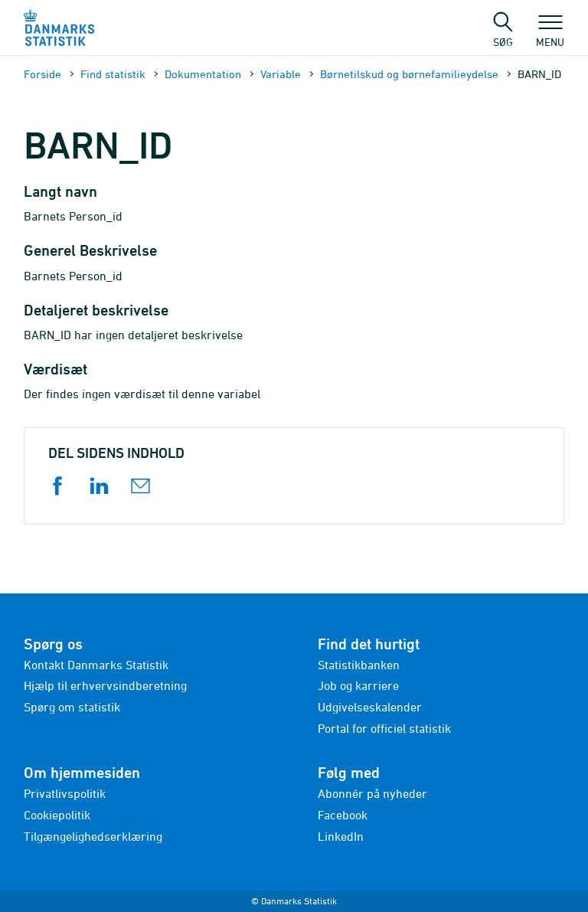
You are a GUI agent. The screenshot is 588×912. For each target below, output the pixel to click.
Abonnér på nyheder (372, 793)
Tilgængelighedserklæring (93, 836)
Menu (550, 34)
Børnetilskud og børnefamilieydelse (409, 74)
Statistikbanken (359, 665)
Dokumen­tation (203, 74)
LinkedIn (341, 836)
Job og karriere (358, 685)
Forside (42, 74)
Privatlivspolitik (65, 793)
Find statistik (113, 74)
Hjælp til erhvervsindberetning (105, 685)
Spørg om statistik (72, 707)
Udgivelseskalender (370, 707)
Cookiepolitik (57, 815)
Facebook (343, 815)
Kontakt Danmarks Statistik (96, 665)
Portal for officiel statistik (384, 728)
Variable (281, 74)
